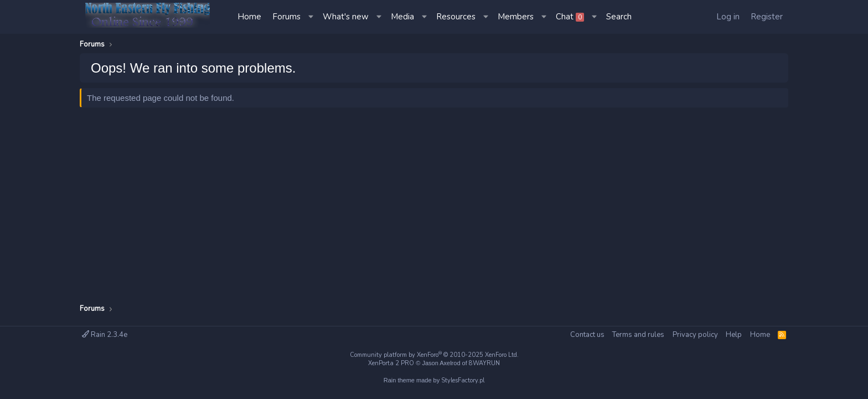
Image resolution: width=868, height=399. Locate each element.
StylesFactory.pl (463, 380)
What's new (346, 17)
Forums (286, 17)
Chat (570, 17)
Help (734, 335)
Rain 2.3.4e (105, 335)
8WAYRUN (484, 363)
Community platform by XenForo (434, 355)
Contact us (587, 335)
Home (249, 17)
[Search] (619, 17)
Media (402, 17)
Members (516, 17)
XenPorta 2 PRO (391, 363)
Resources (456, 17)
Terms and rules (638, 335)
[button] (312, 17)
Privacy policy (695, 335)
